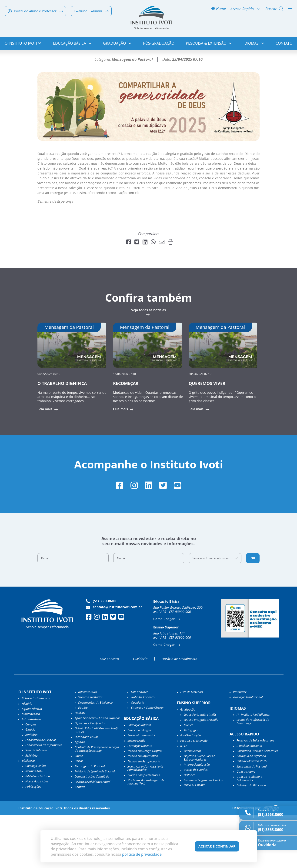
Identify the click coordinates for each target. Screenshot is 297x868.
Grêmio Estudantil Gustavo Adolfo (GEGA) (97, 783)
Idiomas (254, 44)
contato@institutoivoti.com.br (114, 660)
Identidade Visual (86, 790)
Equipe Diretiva (32, 761)
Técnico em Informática (143, 809)
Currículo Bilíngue (139, 783)
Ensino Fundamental (141, 788)
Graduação (117, 44)
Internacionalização (197, 817)
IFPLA (184, 798)
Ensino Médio (136, 793)
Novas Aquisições (37, 834)
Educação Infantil (139, 778)
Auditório (31, 788)
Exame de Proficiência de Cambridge (253, 774)
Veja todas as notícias (148, 362)
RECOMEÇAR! (126, 435)
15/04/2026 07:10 (124, 426)
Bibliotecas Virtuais (38, 829)
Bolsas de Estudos (196, 823)
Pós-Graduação (159, 44)
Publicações (33, 839)
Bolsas (79, 814)
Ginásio (30, 782)
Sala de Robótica (36, 803)
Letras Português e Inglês (200, 767)
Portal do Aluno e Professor (35, 12)
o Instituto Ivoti (23, 44)
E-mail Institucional (249, 798)
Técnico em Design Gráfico (145, 804)
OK (253, 611)
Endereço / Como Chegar (147, 760)
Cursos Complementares (144, 828)
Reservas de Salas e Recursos (255, 793)
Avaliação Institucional (248, 750)
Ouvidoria (140, 712)
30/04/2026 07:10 (200, 426)
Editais (79, 808)
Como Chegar (164, 672)
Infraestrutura (88, 745)
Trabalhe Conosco (143, 750)
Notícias (26, 59)
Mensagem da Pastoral (90, 819)
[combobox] (215, 611)
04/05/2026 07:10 (49, 426)
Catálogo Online (36, 819)
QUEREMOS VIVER (207, 435)
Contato (284, 44)
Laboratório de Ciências (41, 793)
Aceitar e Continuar (217, 846)
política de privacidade (142, 854)
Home (218, 10)
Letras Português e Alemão (201, 773)
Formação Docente (140, 798)
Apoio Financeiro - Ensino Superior (97, 771)
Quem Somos (192, 804)
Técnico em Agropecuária (144, 814)
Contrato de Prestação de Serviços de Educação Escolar (97, 802)
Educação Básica (72, 44)
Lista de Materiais (192, 745)
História (27, 756)
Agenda (80, 795)
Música (189, 778)
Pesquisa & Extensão (209, 44)
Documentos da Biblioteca (95, 755)
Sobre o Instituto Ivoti (36, 751)
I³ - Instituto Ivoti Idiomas (253, 767)
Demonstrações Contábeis (92, 829)
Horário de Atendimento (179, 712)
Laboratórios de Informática (44, 798)
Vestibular (240, 745)
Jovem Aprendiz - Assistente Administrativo (145, 821)
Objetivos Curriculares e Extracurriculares (199, 811)
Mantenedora (31, 767)
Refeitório (31, 808)
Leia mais (45, 461)
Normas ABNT (34, 824)
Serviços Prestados (90, 750)
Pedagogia (191, 783)
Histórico (190, 828)
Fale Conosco (109, 712)
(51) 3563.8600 (101, 654)
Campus (31, 777)
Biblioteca (28, 813)
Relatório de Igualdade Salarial (95, 824)
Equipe (83, 760)
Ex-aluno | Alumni (91, 12)
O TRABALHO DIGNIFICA (62, 435)
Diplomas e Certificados (90, 776)
